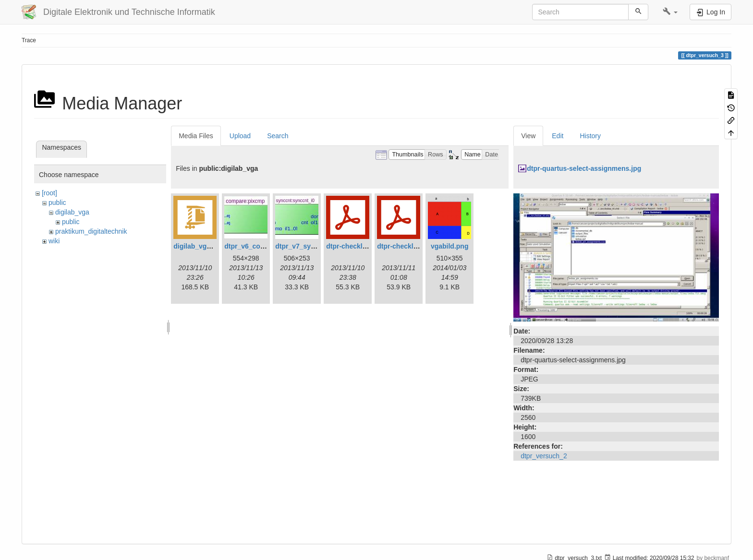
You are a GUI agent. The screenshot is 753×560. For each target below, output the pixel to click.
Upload (240, 136)
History (590, 136)
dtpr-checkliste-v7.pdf (412, 246)
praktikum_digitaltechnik (91, 231)
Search (278, 136)
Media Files (196, 136)
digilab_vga (72, 212)
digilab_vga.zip (197, 246)
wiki (54, 241)
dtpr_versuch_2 (544, 456)
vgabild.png (450, 246)
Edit (558, 136)
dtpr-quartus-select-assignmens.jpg (584, 168)
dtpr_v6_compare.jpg (258, 246)
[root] (49, 193)
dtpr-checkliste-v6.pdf (361, 246)
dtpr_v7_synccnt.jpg (308, 246)
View (528, 136)
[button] (670, 12)
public (57, 203)
